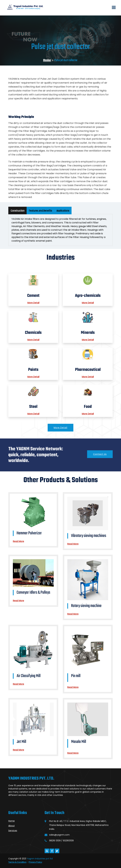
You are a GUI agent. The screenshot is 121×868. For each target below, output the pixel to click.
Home (47, 60)
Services (13, 831)
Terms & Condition (17, 862)
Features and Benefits (40, 211)
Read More (18, 541)
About (11, 826)
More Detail (33, 303)
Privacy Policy (35, 862)
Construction (18, 211)
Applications (63, 211)
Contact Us (100, 454)
